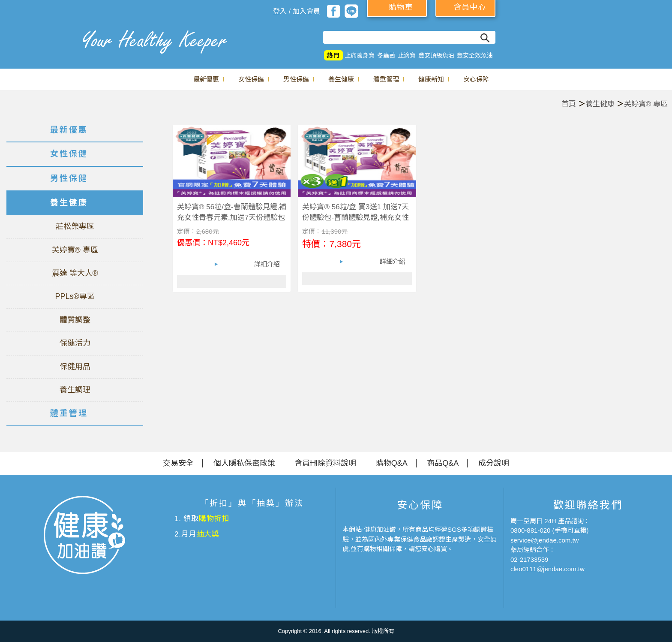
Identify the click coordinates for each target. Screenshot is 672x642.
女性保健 (251, 79)
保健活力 (75, 343)
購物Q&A (392, 463)
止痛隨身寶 (360, 55)
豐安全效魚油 (475, 55)
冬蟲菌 (386, 55)
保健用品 (75, 367)
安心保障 (476, 79)
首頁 (569, 104)
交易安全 (178, 463)
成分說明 (494, 463)
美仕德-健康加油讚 (39, 36)
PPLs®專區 (75, 296)
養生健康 (341, 79)
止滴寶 (407, 55)
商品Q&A (443, 463)
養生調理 (75, 390)
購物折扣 (214, 519)
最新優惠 (206, 79)
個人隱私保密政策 (244, 463)
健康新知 (431, 79)
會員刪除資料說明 (325, 463)
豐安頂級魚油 (436, 55)
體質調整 (75, 320)
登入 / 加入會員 (296, 11)
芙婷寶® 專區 (646, 104)
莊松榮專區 (75, 226)
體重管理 (386, 79)
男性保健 (296, 79)
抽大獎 (208, 534)
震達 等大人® (75, 273)
